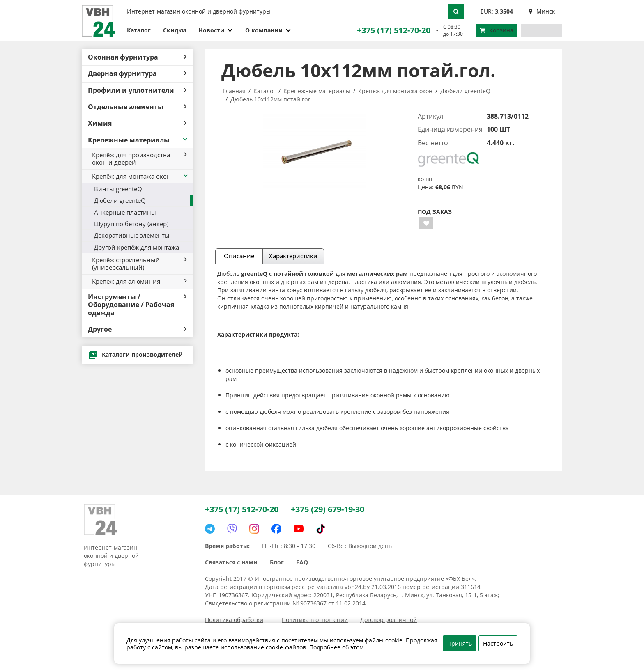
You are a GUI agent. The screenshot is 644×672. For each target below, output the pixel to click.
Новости (216, 30)
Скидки (175, 30)
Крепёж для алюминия (139, 281)
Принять (460, 643)
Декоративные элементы (132, 235)
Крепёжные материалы (138, 140)
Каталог (139, 30)
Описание (239, 256)
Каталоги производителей (135, 355)
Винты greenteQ (118, 189)
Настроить (498, 643)
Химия (137, 123)
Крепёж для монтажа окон (140, 176)
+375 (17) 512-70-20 (394, 30)
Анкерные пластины (125, 212)
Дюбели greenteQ (120, 200)
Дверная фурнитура (137, 73)
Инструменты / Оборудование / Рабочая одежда (137, 305)
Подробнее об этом (336, 647)
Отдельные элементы (137, 107)
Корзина (497, 30)
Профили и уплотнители (137, 90)
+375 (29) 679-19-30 (328, 509)
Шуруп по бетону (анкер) (131, 224)
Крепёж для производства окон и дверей (139, 158)
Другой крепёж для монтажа (137, 247)
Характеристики (293, 256)
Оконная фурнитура (137, 57)
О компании (268, 30)
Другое (137, 329)
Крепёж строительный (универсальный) (139, 263)
